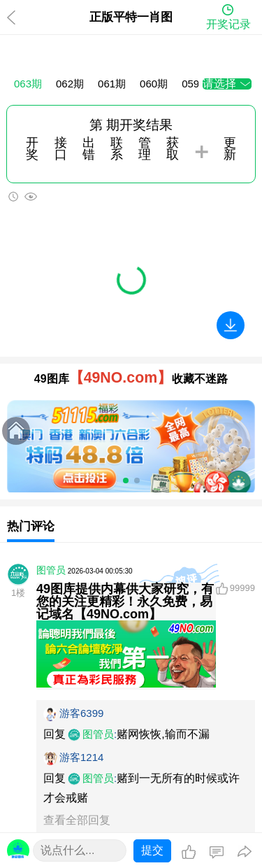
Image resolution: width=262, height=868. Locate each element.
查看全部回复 (77, 820)
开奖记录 (228, 24)
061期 (112, 84)
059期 (196, 84)
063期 (28, 84)
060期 (154, 84)
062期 (70, 84)
